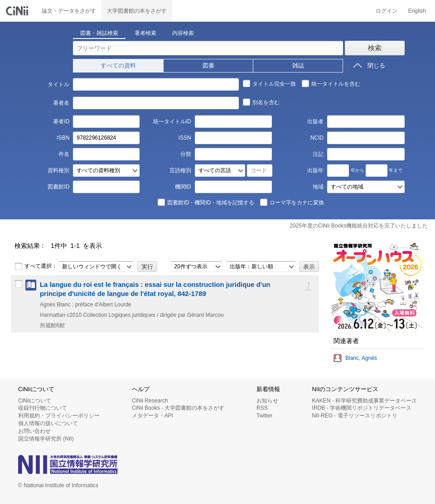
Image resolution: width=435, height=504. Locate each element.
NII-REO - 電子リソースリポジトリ (355, 416)
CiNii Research (150, 401)
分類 (186, 154)
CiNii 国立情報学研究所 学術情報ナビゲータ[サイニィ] (18, 11)
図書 (208, 65)
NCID (317, 138)
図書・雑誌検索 (99, 33)
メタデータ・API (152, 416)
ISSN (185, 138)
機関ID (183, 187)
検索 (375, 48)
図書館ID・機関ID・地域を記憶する (206, 202)
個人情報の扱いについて (48, 423)
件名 (64, 154)
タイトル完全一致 (269, 83)
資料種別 (58, 170)
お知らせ (267, 401)
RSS (262, 408)
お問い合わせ (34, 431)
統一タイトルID (172, 121)
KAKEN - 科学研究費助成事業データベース (365, 401)
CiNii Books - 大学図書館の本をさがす (178, 408)
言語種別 (180, 170)
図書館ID (58, 187)
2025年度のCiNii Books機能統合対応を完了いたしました (359, 226)
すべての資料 (118, 65)
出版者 (315, 121)
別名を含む (261, 102)
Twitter (264, 416)
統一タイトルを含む (331, 83)
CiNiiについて (35, 401)
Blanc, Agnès (361, 358)
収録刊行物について (43, 408)
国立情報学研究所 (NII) (46, 439)
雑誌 (298, 65)
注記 (318, 154)
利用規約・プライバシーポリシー (59, 416)
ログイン (387, 11)
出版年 (315, 170)
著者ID (61, 121)
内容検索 (183, 33)
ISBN (63, 138)
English (417, 11)
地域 (318, 187)
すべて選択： (36, 267)
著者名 (61, 103)
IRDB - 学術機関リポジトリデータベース (362, 408)
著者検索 (145, 33)
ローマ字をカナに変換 (292, 202)
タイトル (58, 84)
